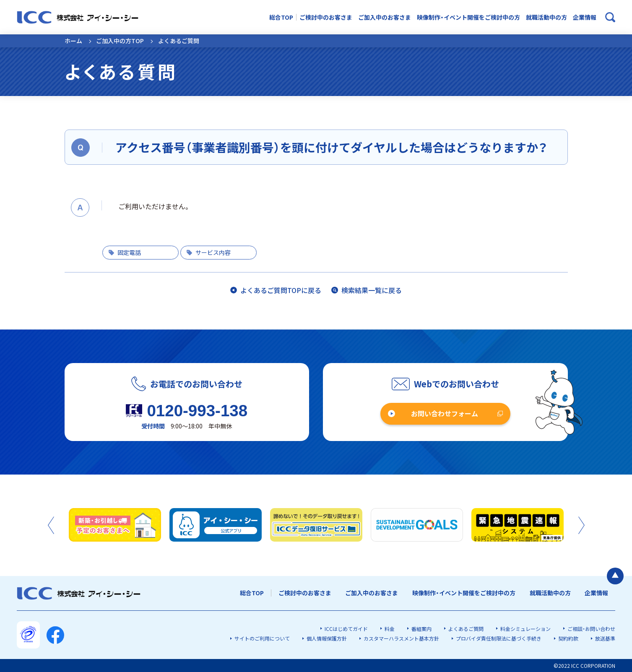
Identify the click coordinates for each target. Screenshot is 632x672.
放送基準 (605, 638)
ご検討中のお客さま (326, 17)
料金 (390, 629)
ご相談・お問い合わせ (591, 629)
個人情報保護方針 (327, 638)
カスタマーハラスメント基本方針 (401, 638)
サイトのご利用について (262, 638)
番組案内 (421, 629)
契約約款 (568, 638)
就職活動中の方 (546, 17)
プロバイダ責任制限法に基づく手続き (499, 638)
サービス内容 (213, 252)
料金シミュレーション (525, 629)
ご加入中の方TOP (120, 41)
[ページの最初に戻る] (615, 576)
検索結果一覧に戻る (372, 290)
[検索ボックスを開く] (610, 17)
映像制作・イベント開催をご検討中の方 (468, 17)
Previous (51, 525)
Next (581, 525)
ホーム (73, 41)
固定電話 (129, 252)
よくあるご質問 (466, 629)
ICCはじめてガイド (346, 629)
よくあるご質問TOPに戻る (281, 290)
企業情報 (585, 17)
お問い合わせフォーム (445, 413)
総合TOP (281, 17)
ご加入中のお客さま (385, 17)
